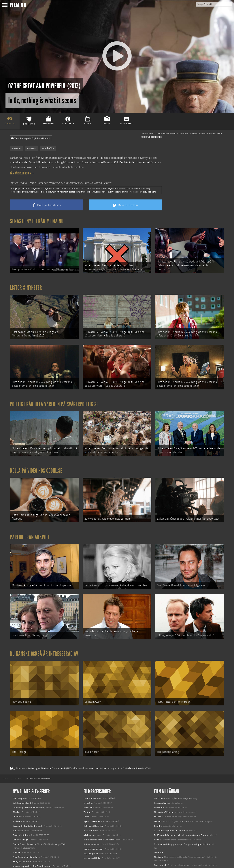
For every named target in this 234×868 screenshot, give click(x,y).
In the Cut (88, 789)
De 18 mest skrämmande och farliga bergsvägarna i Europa (181, 821)
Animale (17, 838)
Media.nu (158, 843)
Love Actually (90, 784)
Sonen (87, 803)
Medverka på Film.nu (164, 798)
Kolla (156, 826)
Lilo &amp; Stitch (21, 857)
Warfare (16, 807)
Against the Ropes (92, 807)
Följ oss (158, 803)
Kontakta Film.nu (162, 789)
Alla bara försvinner (93, 821)
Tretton (87, 798)
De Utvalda (89, 793)
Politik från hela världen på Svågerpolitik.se (54, 399)
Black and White (91, 816)
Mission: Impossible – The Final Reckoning (32, 852)
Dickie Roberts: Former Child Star (99, 826)
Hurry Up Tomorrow (22, 848)
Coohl (157, 812)
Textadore (159, 838)
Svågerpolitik (160, 851)
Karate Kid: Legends (22, 861)
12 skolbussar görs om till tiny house (171, 816)
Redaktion (159, 793)
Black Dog (17, 784)
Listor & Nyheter (26, 286)
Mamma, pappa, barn (93, 835)
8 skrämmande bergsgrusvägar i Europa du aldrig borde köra (182, 830)
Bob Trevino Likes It (22, 789)
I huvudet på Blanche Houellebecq (29, 793)
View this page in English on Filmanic (31, 138)
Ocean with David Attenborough (28, 812)
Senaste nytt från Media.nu (37, 221)
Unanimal (17, 803)
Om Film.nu (160, 784)
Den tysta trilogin (21, 826)
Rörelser (17, 798)
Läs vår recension (22, 173)
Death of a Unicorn (21, 821)
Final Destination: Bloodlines (26, 843)
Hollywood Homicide (93, 812)
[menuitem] (6, 765)
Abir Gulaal (18, 816)
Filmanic (158, 807)
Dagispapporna (91, 840)
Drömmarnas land (92, 830)
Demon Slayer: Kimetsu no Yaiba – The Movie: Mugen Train (39, 830)
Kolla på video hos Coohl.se (36, 465)
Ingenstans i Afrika (92, 844)
